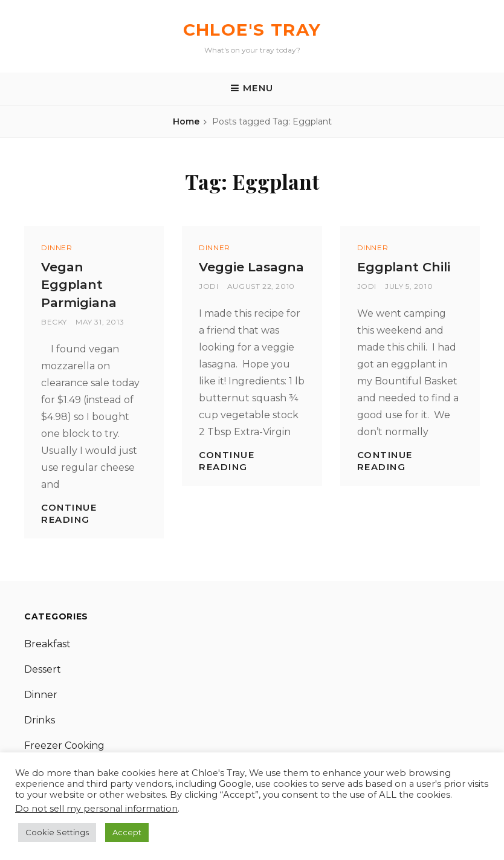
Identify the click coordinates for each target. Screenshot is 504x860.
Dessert (43, 669)
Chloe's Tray (252, 30)
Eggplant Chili (404, 267)
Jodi (208, 286)
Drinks (40, 720)
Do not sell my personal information (96, 809)
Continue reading (69, 513)
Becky (54, 322)
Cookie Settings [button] (57, 832)
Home (186, 121)
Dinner (57, 247)
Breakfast (47, 644)
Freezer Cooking (64, 745)
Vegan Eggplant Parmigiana (79, 285)
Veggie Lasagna (251, 267)
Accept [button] (127, 832)
